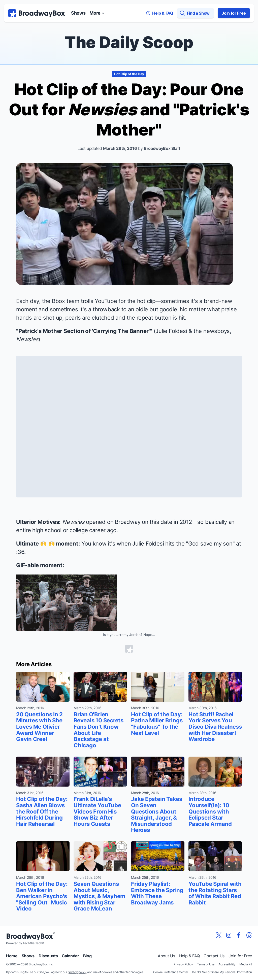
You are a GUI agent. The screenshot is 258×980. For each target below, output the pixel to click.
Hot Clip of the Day (129, 74)
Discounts (48, 956)
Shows (78, 13)
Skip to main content (129, 0)
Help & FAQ (189, 956)
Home (12, 956)
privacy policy (77, 972)
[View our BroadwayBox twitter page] (219, 935)
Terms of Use (206, 964)
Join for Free (234, 13)
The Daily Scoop (129, 42)
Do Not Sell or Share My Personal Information (222, 972)
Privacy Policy (183, 964)
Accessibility (227, 964)
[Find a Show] (196, 13)
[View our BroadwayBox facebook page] (239, 935)
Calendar (70, 956)
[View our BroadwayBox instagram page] (229, 935)
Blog (87, 956)
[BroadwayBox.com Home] (37, 13)
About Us (166, 956)
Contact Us (214, 956)
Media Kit (246, 964)
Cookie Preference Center (171, 972)
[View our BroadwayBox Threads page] (249, 935)
